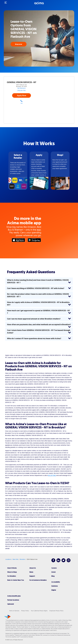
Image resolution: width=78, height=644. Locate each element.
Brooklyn (23, 559)
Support (32, 576)
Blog (53, 576)
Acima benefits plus (14, 596)
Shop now (19, 44)
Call (22, 102)
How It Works (12, 568)
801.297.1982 (52, 475)
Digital (54, 590)
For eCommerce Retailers (38, 580)
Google (35, 241)
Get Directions (21, 88)
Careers (54, 568)
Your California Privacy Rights (39, 611)
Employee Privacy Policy (56, 611)
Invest (54, 572)
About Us (33, 568)
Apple (19, 241)
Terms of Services (14, 611)
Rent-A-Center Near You (16, 580)
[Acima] (39, 4)
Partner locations (13, 600)
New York (15, 559)
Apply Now (22, 95)
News (31, 572)
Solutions (55, 586)
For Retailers (12, 576)
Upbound (11, 604)
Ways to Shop (12, 572)
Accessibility (56, 582)
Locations (8, 559)
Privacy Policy (25, 611)
